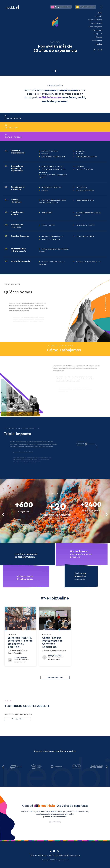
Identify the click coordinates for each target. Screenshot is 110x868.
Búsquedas (98, 34)
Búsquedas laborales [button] (61, 7)
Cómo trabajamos (95, 27)
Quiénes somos (96, 23)
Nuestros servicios (95, 20)
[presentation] (3, 514)
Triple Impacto (97, 30)
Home (100, 13)
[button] (53, 72)
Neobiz (97, 41)
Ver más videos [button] (18, 719)
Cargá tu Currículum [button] (85, 7)
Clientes (99, 37)
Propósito (98, 16)
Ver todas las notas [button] (55, 677)
